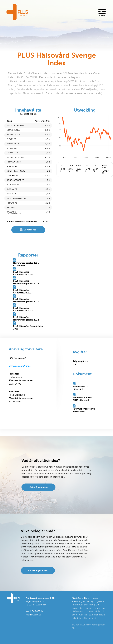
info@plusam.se (33, 615)
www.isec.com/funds (20, 366)
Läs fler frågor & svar (39, 487)
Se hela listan (30, 230)
